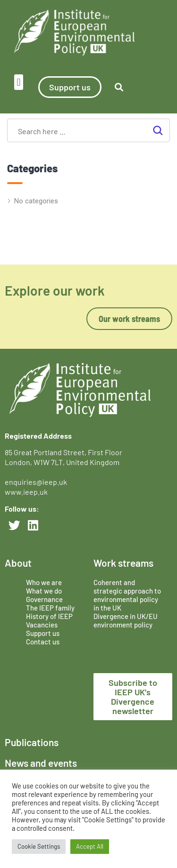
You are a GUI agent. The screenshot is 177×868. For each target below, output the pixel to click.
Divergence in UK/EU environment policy (126, 620)
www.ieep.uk (26, 492)
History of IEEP (49, 616)
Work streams (123, 563)
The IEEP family (50, 608)
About (18, 563)
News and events (41, 763)
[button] (19, 82)
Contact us (43, 642)
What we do (44, 591)
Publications (32, 742)
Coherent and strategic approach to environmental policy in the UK (127, 595)
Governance (44, 599)
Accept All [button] (90, 846)
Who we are (44, 582)
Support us (43, 633)
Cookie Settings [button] (39, 846)
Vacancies (42, 625)
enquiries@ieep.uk (37, 482)
